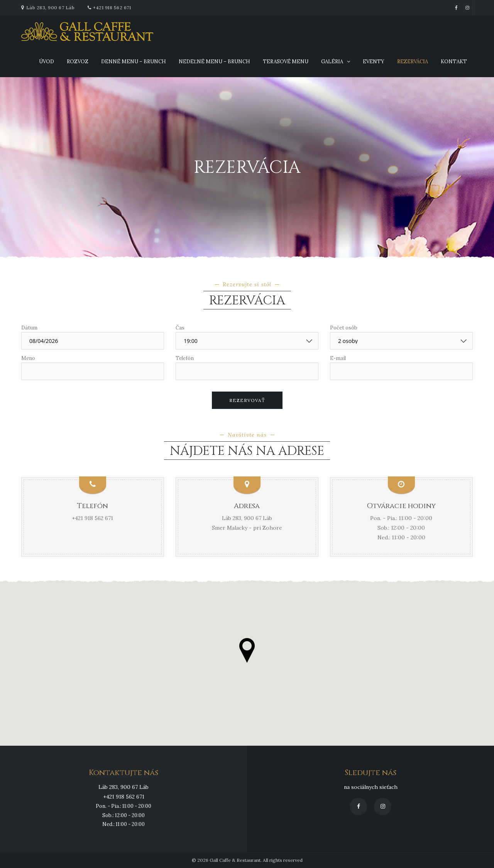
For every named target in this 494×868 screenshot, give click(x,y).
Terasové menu (286, 62)
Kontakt (454, 62)
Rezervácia (413, 62)
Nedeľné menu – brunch (214, 62)
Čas (180, 328)
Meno (28, 358)
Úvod (47, 62)
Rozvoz (78, 62)
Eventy (374, 62)
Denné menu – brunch (134, 62)
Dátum (29, 328)
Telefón (185, 358)
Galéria (332, 62)
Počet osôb (344, 328)
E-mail (338, 358)
